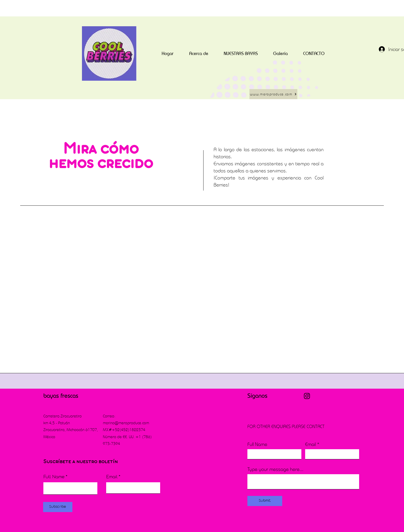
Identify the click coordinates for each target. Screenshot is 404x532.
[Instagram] (307, 396)
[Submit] (265, 501)
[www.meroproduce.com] (273, 94)
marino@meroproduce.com (126, 423)
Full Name (54, 477)
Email (112, 477)
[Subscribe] (58, 507)
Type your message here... (275, 469)
